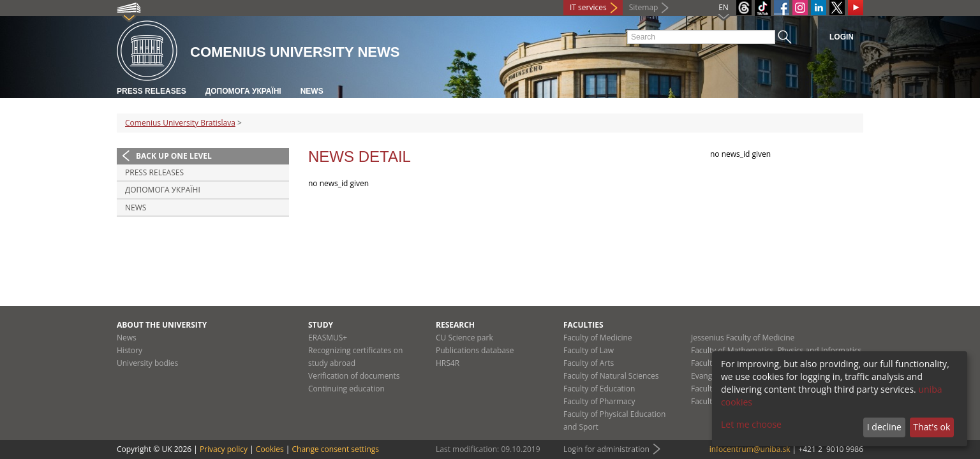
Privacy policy (224, 449)
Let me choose (751, 424)
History (130, 350)
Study (321, 325)
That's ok (932, 427)
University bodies (147, 363)
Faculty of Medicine (598, 338)
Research (455, 325)
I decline (884, 427)
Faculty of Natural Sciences (611, 376)
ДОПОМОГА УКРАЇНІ (243, 91)
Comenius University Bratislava (180, 123)
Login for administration (606, 449)
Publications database (475, 350)
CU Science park (464, 338)
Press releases (152, 91)
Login (842, 37)
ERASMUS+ (328, 338)
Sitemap (644, 7)
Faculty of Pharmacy (599, 401)
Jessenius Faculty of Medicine (743, 338)
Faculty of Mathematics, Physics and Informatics (776, 350)
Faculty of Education (599, 389)
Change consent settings (335, 449)
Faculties (583, 325)
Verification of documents (354, 376)
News (312, 91)
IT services (588, 7)
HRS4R (448, 363)
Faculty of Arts (589, 363)
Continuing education (346, 389)
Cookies (270, 449)
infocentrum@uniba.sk (750, 449)
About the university (162, 325)
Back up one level (174, 156)
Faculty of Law (589, 350)
